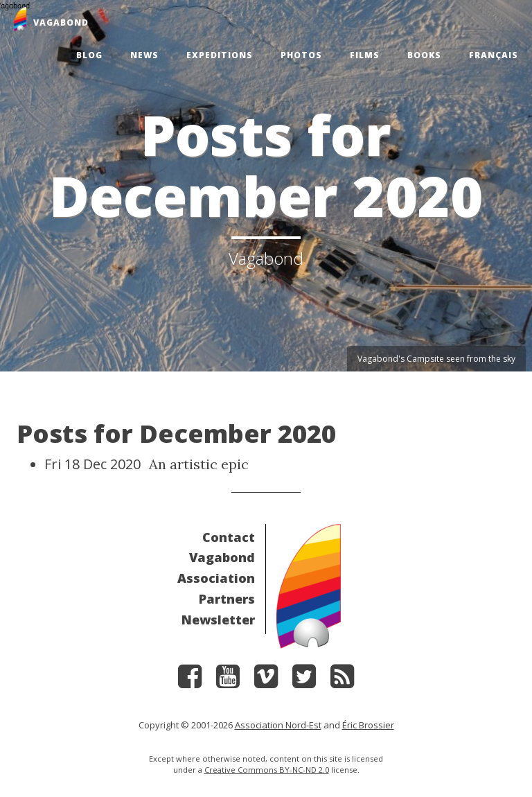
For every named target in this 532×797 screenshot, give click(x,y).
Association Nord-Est (278, 725)
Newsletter (218, 620)
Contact (229, 537)
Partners (227, 599)
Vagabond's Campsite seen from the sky (436, 359)
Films (365, 55)
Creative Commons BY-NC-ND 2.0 (267, 770)
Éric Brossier (368, 725)
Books (424, 55)
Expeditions (220, 55)
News (144, 55)
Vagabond (222, 557)
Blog (89, 55)
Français (494, 55)
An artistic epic (199, 464)
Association (216, 578)
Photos (301, 55)
